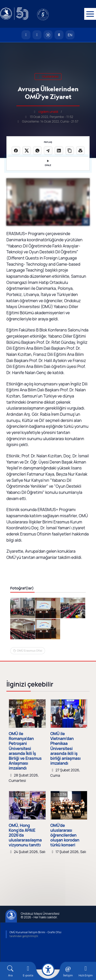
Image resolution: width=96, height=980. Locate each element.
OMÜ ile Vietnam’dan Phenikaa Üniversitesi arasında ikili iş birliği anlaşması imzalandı (66, 759)
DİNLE (48, 164)
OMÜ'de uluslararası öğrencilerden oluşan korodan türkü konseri (65, 846)
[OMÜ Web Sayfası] (14, 14)
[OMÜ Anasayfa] (26, 35)
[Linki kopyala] (70, 151)
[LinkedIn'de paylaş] (59, 151)
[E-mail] (28, 971)
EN (70, 35)
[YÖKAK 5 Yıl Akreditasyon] (51, 14)
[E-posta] (37, 35)
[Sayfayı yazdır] (80, 151)
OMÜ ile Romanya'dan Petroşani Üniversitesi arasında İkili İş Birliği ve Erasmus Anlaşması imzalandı (25, 762)
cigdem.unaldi (48, 112)
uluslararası (48, 77)
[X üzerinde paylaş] (27, 151)
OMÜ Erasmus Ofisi (30, 661)
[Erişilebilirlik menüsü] (48, 969)
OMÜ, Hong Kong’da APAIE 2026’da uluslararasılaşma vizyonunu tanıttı (25, 846)
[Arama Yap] (59, 35)
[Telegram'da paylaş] (48, 151)
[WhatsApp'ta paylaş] (37, 151)
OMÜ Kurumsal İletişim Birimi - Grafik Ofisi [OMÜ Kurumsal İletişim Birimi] (35, 943)
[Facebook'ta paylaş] (16, 151)
